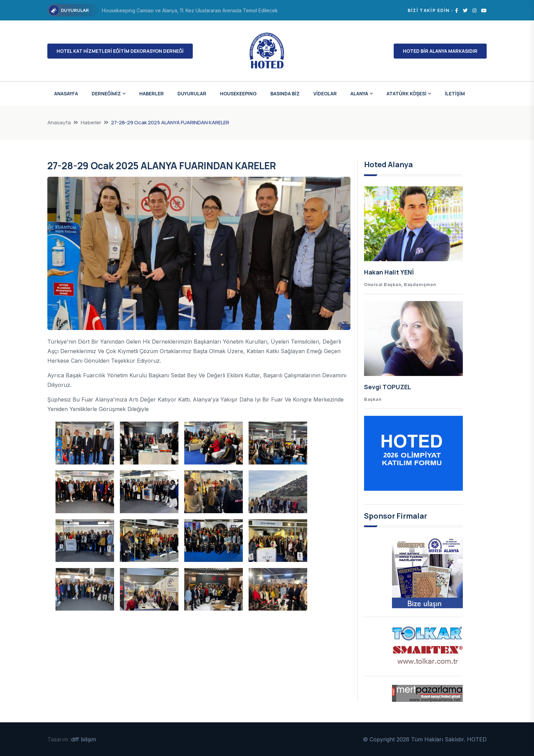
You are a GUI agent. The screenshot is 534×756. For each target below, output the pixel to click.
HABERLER (152, 93)
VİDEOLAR (325, 93)
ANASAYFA (66, 93)
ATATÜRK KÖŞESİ (406, 93)
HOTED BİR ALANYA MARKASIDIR (440, 51)
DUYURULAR (192, 93)
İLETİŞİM (455, 93)
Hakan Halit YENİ (389, 272)
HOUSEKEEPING (238, 93)
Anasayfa (59, 122)
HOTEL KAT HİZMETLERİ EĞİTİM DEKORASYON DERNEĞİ (120, 51)
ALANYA (359, 93)
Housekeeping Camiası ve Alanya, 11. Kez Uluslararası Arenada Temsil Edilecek (190, 10)
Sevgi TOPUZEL (388, 387)
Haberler (91, 122)
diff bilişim (84, 739)
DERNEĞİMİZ (106, 93)
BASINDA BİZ (285, 93)
